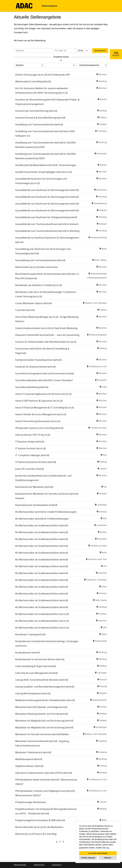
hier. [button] (108, 848)
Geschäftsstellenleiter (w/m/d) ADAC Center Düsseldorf (44, 380)
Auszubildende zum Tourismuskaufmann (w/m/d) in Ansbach (47, 224)
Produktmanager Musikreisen (31, 802)
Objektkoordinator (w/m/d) (29, 766)
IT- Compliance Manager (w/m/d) (32, 455)
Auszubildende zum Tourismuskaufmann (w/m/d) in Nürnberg (47, 231)
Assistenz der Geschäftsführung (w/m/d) (36, 111)
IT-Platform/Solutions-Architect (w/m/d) (36, 462)
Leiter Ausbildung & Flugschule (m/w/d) (36, 666)
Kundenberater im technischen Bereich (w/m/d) (40, 659)
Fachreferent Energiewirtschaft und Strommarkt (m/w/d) (45, 373)
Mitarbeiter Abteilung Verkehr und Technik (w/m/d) (42, 714)
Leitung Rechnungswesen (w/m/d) (33, 693)
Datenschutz (39, 865)
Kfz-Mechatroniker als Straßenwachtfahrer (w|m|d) (42, 614)
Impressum (57, 865)
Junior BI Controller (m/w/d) (29, 469)
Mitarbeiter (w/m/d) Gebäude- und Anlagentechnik (41, 707)
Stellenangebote (50, 6)
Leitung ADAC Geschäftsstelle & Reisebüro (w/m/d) (42, 680)
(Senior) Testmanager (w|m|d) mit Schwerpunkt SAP (43, 75)
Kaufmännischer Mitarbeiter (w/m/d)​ (34, 487)
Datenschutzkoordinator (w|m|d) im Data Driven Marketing (46, 328)
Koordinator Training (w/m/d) (30, 634)
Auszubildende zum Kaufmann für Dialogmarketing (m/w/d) (46, 217)
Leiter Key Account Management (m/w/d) (36, 673)
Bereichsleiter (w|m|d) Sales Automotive (36, 267)
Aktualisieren (100, 51)
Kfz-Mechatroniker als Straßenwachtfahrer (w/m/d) (42, 525)
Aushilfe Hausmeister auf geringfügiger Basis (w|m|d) (43, 172)
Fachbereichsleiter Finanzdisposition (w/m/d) (38, 360)
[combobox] (83, 51)
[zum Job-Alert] (116, 54)
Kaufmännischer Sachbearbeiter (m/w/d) (36, 505)
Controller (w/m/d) (25, 310)
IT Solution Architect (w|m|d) (30, 448)
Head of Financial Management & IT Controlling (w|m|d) (45, 408)
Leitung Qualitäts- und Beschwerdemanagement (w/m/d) (45, 687)
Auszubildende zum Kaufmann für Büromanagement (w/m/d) (47, 190)
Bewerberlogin (20, 865)
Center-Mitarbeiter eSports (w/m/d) (33, 303)
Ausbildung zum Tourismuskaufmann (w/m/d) (39, 124)
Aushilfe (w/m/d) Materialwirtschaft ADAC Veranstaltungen (46, 165)
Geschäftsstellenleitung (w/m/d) (32, 387)
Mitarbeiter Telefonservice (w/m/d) (33, 752)
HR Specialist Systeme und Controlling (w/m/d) (39, 428)
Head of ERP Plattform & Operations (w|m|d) (39, 401)
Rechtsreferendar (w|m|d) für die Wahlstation (39, 827)
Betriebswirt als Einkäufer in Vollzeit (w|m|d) (39, 285)
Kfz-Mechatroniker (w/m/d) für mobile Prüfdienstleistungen (46, 512)
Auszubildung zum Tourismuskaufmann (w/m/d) (40, 260)
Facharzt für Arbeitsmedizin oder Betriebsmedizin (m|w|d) (46, 342)
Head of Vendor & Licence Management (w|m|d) (41, 414)
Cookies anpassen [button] (88, 858)
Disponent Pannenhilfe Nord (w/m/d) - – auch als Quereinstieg (47, 335)
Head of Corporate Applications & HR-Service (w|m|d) (43, 394)
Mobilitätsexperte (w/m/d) (29, 759)
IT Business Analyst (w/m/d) (30, 442)
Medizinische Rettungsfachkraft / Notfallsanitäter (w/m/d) (45, 700)
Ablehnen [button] (108, 858)
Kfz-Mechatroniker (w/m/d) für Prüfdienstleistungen (42, 519)
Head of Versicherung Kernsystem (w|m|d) (38, 421)
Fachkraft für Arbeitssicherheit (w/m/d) (35, 367)
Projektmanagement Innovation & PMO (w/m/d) (40, 820)
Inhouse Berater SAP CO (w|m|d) (33, 435)
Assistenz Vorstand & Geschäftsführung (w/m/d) (40, 118)
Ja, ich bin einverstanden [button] (98, 853)
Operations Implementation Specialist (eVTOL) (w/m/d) (44, 773)
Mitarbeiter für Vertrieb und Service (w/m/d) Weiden (42, 734)
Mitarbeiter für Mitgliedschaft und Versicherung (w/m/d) (44, 721)
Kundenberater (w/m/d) (27, 653)
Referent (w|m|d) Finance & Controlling (36, 834)
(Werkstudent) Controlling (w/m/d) (33, 81)
